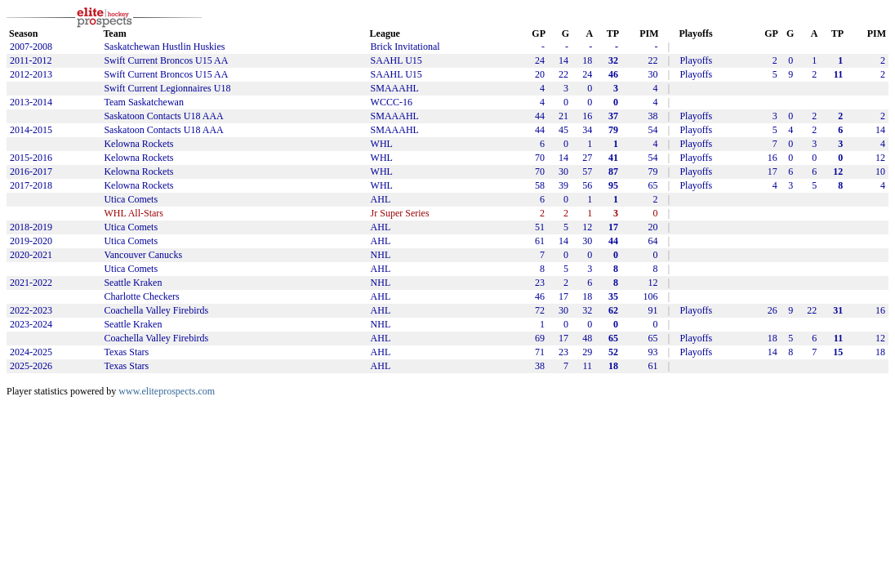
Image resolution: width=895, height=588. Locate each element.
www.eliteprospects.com (167, 391)
